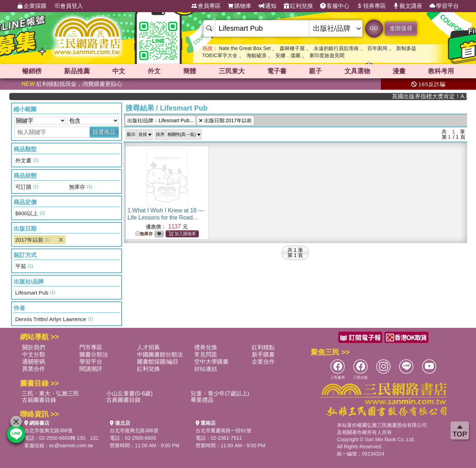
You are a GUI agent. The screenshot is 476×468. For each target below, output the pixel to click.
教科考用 (441, 71)
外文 (154, 71)
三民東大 (232, 71)
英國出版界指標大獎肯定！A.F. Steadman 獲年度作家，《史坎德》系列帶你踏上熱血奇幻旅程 (436, 96)
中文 (119, 71)
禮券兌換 (206, 347)
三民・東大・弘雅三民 (50, 393)
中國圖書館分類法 (160, 354)
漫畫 (399, 71)
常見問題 (206, 354)
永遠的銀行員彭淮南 (336, 48)
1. (166, 218)
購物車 (240, 6)
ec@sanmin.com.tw (71, 445)
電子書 (277, 71)
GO (374, 28)
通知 (268, 6)
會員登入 (68, 6)
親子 (315, 71)
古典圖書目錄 (123, 400)
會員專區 (206, 6)
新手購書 (263, 354)
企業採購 (32, 6)
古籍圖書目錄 (39, 400)
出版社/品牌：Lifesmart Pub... (161, 120)
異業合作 (34, 369)
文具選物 (357, 71)
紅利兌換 (298, 6)
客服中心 (335, 6)
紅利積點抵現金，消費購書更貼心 (72, 84)
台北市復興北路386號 (48, 430)
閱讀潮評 (91, 369)
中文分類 (34, 354)
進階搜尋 (401, 28)
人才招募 (148, 347)
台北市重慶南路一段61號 (224, 430)
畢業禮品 (202, 400)
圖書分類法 (94, 354)
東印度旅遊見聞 (327, 55)
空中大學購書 (211, 362)
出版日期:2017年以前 (225, 120)
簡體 (190, 71)
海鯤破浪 (256, 55)
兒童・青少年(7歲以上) (220, 393)
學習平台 (444, 6)
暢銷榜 (32, 71)
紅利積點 (263, 347)
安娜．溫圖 (288, 55)
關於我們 (34, 347)
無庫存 (144, 234)
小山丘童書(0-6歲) (129, 393)
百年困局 (377, 48)
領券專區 (371, 6)
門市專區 (91, 347)
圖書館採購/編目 (158, 362)
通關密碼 (34, 362)
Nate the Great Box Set (245, 48)
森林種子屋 (292, 48)
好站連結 (206, 369)
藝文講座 (408, 6)
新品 (77, 71)
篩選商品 (104, 132)
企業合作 (263, 362)
